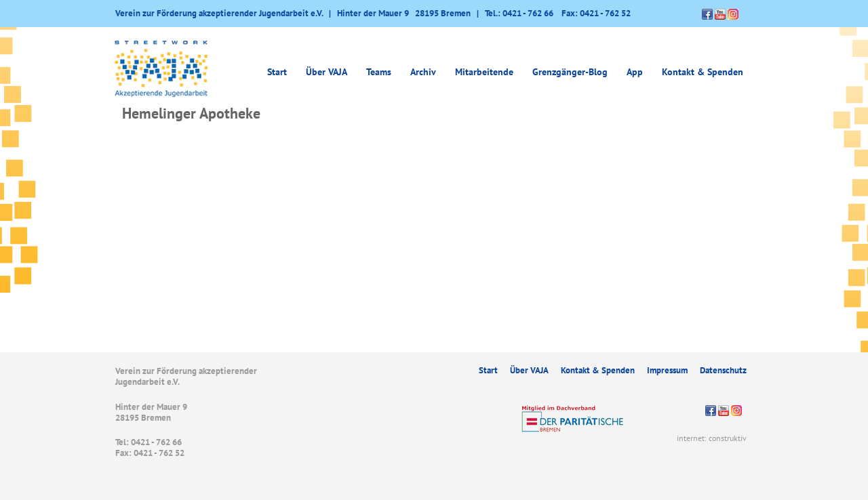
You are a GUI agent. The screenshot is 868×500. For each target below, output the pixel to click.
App (635, 72)
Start (277, 72)
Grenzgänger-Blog (570, 72)
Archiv (423, 72)
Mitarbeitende (484, 72)
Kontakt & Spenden (703, 72)
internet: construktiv (712, 438)
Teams (379, 72)
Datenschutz (723, 370)
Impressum (667, 370)
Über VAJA (327, 72)
